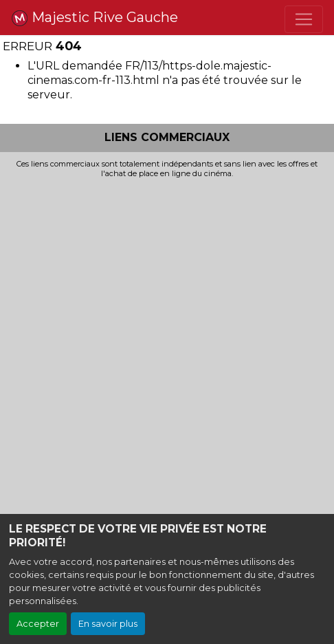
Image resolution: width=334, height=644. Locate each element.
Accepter (38, 624)
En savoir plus (108, 624)
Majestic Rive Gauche (94, 18)
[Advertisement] (167, 352)
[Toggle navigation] (304, 19)
